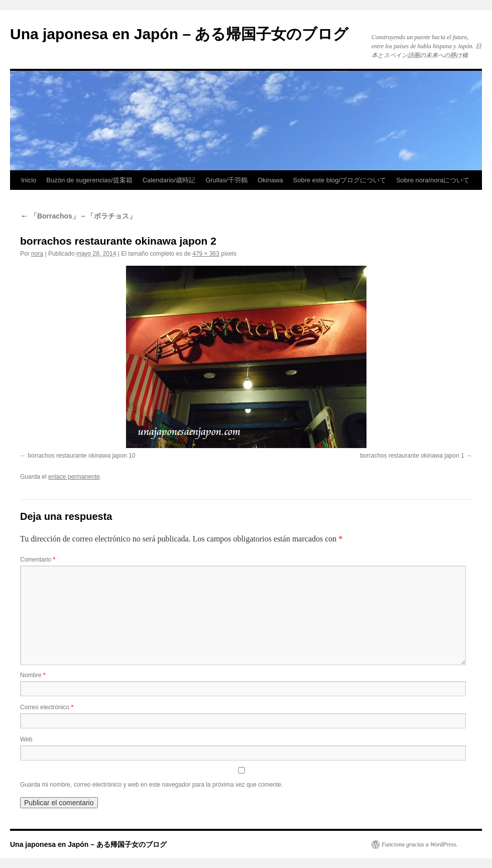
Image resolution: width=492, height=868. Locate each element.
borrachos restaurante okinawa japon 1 (412, 456)
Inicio (29, 180)
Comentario (38, 560)
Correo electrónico (47, 707)
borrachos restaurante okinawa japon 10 (81, 456)
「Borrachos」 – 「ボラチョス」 (78, 216)
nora (37, 254)
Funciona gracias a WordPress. (419, 844)
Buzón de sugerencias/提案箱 (89, 180)
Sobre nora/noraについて (433, 180)
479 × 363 (206, 254)
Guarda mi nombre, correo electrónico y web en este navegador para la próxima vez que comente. (152, 785)
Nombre (33, 675)
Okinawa (270, 180)
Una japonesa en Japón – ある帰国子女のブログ (179, 34)
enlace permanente (74, 477)
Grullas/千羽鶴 (226, 180)
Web (26, 739)
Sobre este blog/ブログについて (340, 180)
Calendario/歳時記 (169, 180)
